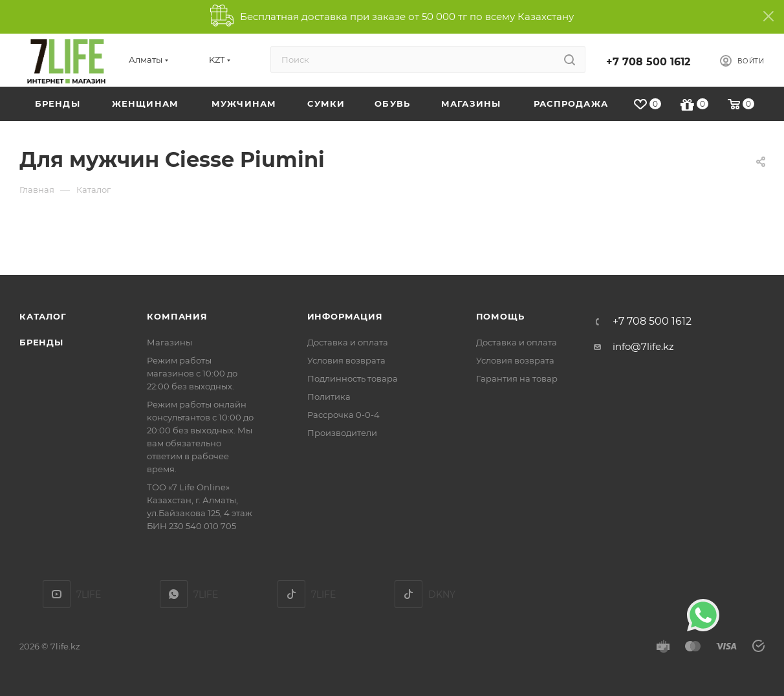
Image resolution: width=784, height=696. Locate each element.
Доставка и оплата (348, 342)
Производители (342, 433)
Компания (177, 316)
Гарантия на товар (517, 378)
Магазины (169, 342)
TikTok (291, 594)
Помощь (500, 316)
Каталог (43, 316)
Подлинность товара (353, 378)
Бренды (41, 342)
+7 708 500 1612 (648, 62)
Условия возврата (346, 360)
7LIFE (174, 594)
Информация (345, 316)
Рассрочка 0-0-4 (343, 415)
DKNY (408, 594)
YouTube (57, 594)
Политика (329, 397)
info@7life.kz (643, 346)
